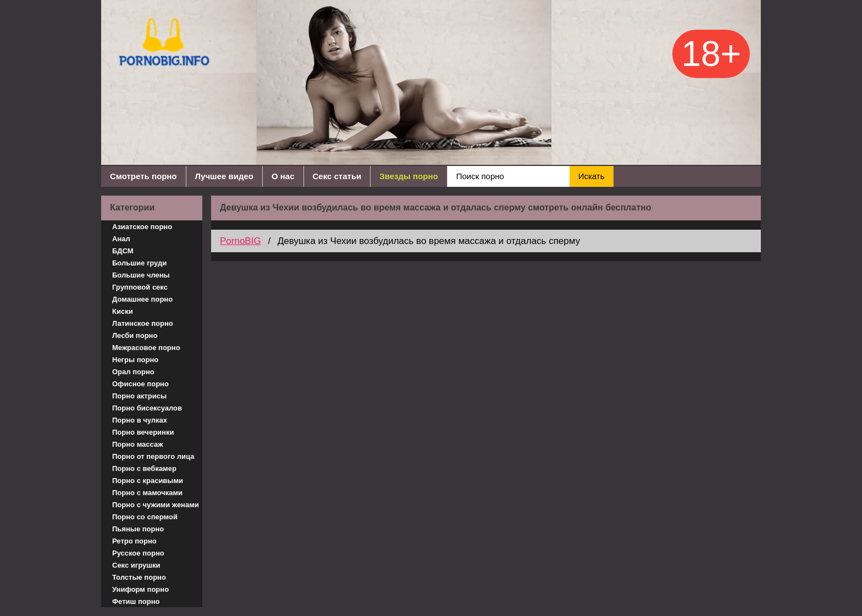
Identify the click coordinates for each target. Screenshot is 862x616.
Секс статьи (337, 176)
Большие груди (139, 263)
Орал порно (133, 372)
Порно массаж (137, 444)
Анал (121, 239)
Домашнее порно (142, 299)
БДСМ (123, 251)
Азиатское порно (142, 227)
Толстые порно (139, 577)
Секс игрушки (136, 565)
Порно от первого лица (153, 456)
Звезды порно (408, 176)
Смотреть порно (143, 176)
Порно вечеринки (143, 432)
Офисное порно (140, 384)
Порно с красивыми (148, 481)
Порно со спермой (145, 517)
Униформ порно (140, 589)
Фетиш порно (136, 601)
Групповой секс (140, 287)
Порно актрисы (139, 396)
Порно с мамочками (147, 493)
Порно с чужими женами (156, 505)
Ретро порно (134, 541)
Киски (123, 311)
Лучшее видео (224, 176)
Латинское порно (143, 323)
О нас (283, 176)
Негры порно (135, 360)
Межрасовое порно (146, 348)
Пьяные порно (138, 529)
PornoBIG (241, 241)
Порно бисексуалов (147, 408)
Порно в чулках (140, 420)
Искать (592, 176)
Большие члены (141, 275)
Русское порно (138, 553)
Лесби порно (135, 335)
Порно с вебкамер (144, 468)
